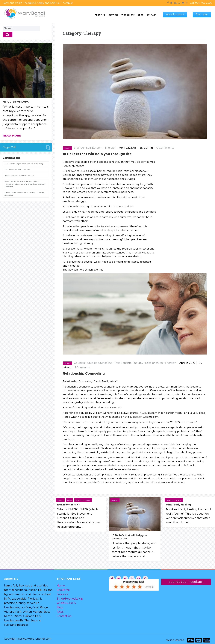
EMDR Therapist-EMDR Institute (17, 163)
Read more (12, 129)
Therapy (67, 148)
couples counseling (100, 363)
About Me (100, 15)
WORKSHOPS (66, 603)
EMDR (69, 500)
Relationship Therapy (129, 363)
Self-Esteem (94, 148)
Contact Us (64, 616)
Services (113, 15)
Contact (152, 15)
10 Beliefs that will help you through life (97, 154)
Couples (79, 363)
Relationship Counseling (84, 373)
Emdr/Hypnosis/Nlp (70, 599)
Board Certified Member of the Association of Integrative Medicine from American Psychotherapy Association (25, 178)
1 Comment (83, 367)
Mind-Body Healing (174, 500)
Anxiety (60, 500)
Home (61, 586)
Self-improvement (83, 500)
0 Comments (165, 148)
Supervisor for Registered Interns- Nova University (24, 158)
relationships (154, 363)
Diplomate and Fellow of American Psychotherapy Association (24, 188)
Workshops (128, 15)
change (79, 148)
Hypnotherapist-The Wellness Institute (19, 169)
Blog (141, 15)
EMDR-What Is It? (68, 505)
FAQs (60, 612)
